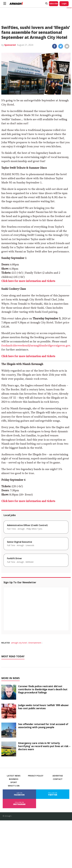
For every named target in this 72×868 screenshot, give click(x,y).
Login (64, 4)
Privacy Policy (36, 776)
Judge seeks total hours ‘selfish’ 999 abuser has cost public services (43, 707)
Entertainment (35, 643)
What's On (14, 786)
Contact (58, 779)
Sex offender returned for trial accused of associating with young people (43, 726)
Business (14, 779)
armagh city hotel (19, 643)
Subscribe (54, 4)
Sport (14, 782)
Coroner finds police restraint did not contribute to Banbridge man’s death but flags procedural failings (43, 689)
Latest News (14, 776)
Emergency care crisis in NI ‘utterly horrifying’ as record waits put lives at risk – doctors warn (44, 746)
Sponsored (10, 45)
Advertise (58, 776)
